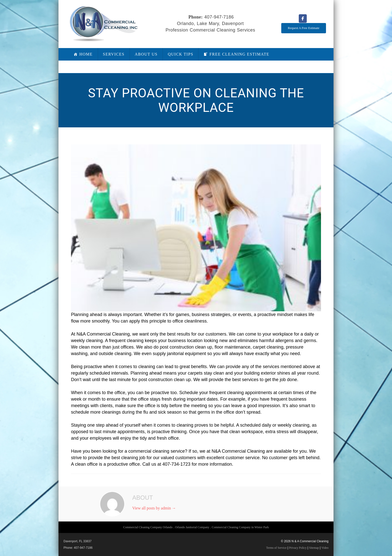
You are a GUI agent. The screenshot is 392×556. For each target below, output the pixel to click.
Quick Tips (180, 54)
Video (325, 548)
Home (86, 54)
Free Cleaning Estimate (239, 54)
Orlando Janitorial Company (192, 527)
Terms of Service (276, 548)
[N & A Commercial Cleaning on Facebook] (303, 19)
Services (114, 54)
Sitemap (314, 548)
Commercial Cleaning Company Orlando (148, 527)
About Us (146, 54)
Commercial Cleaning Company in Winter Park (240, 527)
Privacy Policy (298, 548)
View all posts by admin (154, 508)
